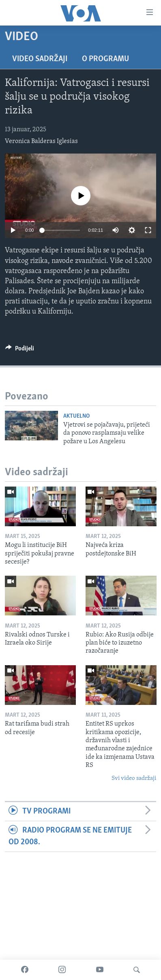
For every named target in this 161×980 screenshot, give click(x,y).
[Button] (20, 350)
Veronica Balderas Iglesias (41, 141)
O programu (105, 59)
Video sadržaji (40, 59)
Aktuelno (76, 416)
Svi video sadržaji (134, 778)
